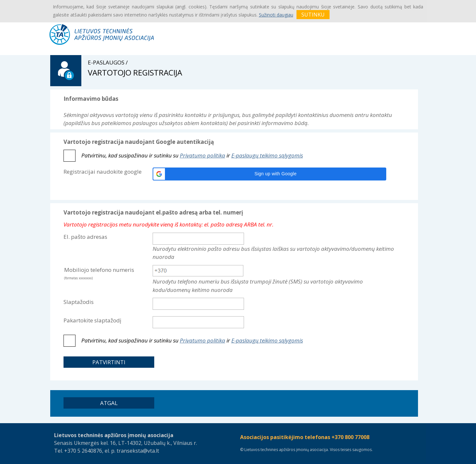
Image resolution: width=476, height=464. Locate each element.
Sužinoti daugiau (276, 15)
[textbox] (198, 271)
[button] (269, 174)
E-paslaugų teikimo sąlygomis (267, 155)
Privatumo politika (203, 155)
